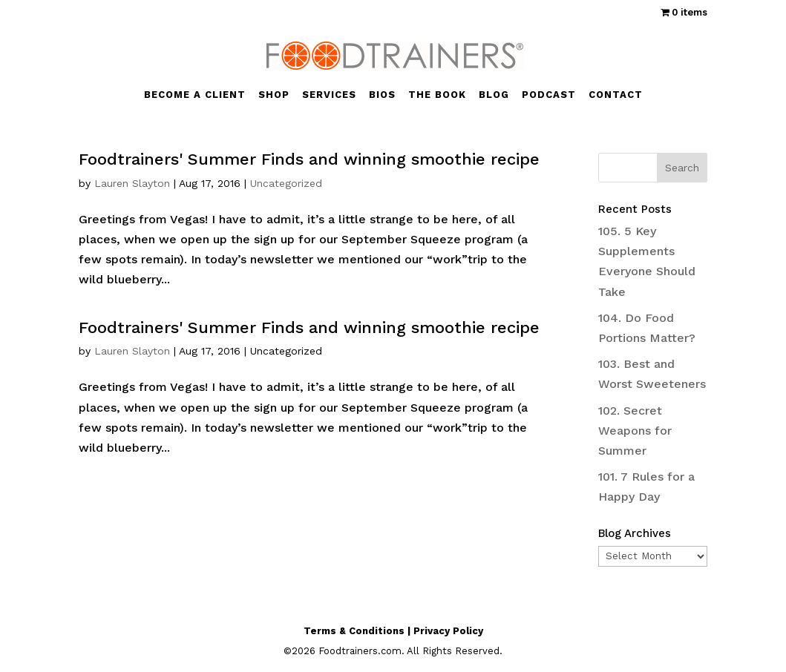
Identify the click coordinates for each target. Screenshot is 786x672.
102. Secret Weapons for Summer (635, 431)
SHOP (274, 95)
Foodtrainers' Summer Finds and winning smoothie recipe (309, 159)
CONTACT (616, 95)
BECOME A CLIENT (195, 95)
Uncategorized (286, 183)
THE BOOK (437, 95)
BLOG (494, 95)
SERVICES (329, 95)
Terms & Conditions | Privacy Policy (393, 631)
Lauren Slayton (132, 183)
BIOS (382, 95)
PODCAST (549, 95)
